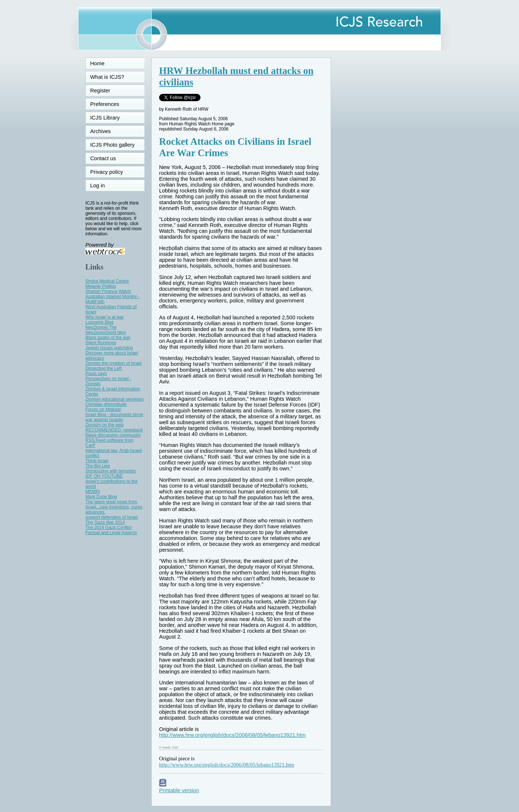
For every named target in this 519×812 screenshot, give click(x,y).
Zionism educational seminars (115, 399)
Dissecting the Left (104, 368)
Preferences (105, 104)
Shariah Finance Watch (108, 291)
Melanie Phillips (101, 286)
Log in (102, 185)
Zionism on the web (104, 425)
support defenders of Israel (112, 517)
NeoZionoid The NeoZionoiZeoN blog (106, 330)
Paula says (96, 374)
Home (97, 63)
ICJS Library (105, 118)
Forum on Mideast (103, 409)
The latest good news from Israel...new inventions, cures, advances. (114, 507)
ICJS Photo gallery (112, 145)
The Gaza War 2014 (105, 522)
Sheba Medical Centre (107, 281)
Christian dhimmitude (106, 404)
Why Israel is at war (105, 317)
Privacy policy (107, 172)
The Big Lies (98, 466)
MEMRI (93, 492)
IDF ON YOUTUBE (104, 476)
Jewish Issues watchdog (109, 348)
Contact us (103, 158)
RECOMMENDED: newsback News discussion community (114, 433)
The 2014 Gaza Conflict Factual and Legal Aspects (111, 530)
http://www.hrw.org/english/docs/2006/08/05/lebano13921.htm (232, 735)
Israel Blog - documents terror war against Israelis (114, 417)
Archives (100, 131)
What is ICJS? (107, 77)
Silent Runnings (101, 343)
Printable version (179, 787)
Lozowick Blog (100, 322)
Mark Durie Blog (101, 497)
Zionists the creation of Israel (113, 363)
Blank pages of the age (108, 338)
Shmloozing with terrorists (111, 471)
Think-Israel (97, 461)
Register (100, 91)
